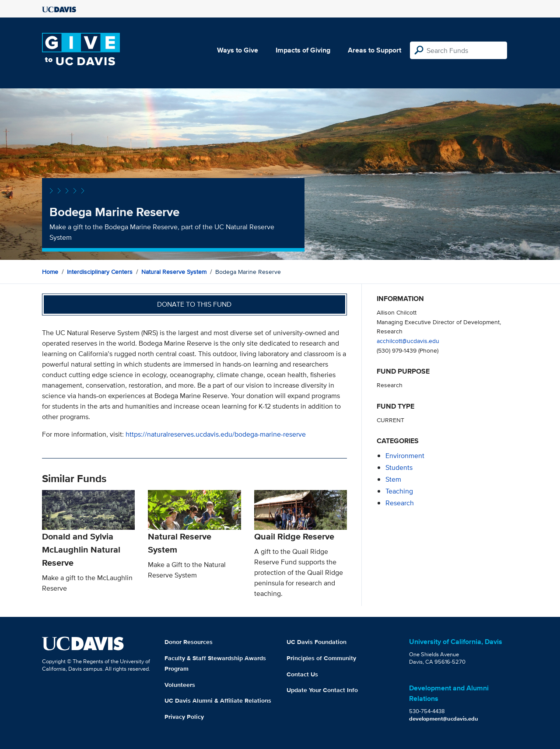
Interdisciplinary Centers (100, 272)
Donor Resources (189, 642)
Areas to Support (374, 50)
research (400, 503)
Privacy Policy (184, 717)
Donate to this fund (194, 304)
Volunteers (180, 685)
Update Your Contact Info (322, 690)
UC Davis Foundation (317, 642)
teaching (399, 491)
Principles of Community (321, 658)
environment (405, 456)
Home (50, 272)
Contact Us (302, 674)
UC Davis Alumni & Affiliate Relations (218, 700)
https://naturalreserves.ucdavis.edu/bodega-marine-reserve (216, 434)
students (399, 467)
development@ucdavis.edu (444, 719)
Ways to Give (238, 50)
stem (393, 479)
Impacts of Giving (303, 50)
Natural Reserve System (174, 272)
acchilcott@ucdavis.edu (408, 341)
